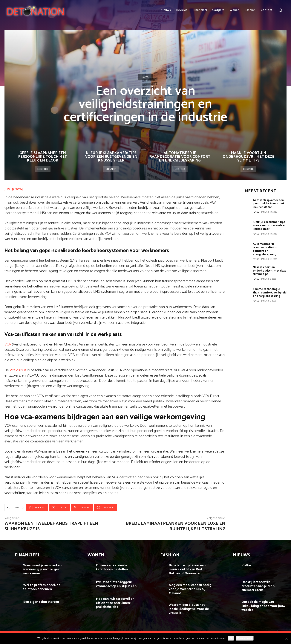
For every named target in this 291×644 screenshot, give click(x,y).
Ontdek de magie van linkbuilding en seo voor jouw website (263, 606)
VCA (8, 344)
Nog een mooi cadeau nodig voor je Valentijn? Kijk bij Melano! (190, 589)
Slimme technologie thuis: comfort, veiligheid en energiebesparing (270, 292)
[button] (280, 10)
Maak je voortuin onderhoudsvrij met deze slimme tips (249, 157)
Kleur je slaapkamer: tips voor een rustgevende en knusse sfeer (111, 157)
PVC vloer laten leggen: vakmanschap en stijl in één (116, 584)
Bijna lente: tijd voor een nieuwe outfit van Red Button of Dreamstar (187, 569)
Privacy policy (245, 638)
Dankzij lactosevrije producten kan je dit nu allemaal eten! (259, 586)
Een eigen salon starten (41, 602)
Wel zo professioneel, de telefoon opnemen (42, 587)
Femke (256, 212)
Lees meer (43, 169)
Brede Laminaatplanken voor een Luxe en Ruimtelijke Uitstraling (176, 526)
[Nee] (286, 639)
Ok (231, 638)
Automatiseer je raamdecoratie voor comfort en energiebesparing (180, 157)
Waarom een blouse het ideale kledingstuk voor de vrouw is (189, 609)
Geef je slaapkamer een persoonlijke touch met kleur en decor (43, 157)
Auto (145, 77)
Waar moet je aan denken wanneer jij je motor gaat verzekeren (42, 569)
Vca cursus (18, 370)
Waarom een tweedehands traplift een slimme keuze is (51, 526)
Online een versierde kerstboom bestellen (112, 567)
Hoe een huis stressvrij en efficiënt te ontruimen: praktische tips (115, 603)
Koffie (246, 565)
